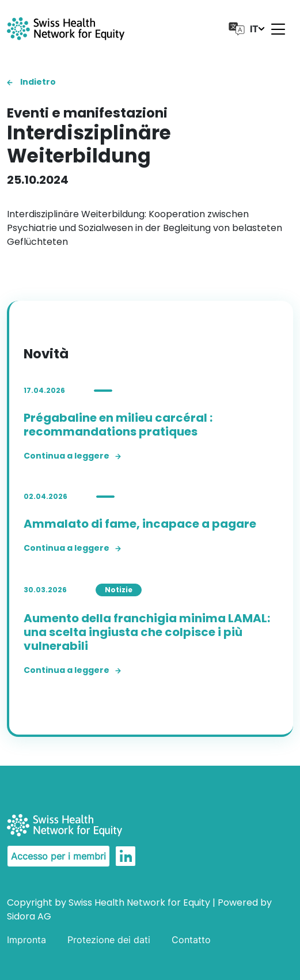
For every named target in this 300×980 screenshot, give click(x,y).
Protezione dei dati (109, 940)
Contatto (191, 940)
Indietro (31, 82)
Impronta (26, 940)
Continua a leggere (72, 456)
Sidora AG (29, 916)
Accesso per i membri (58, 856)
